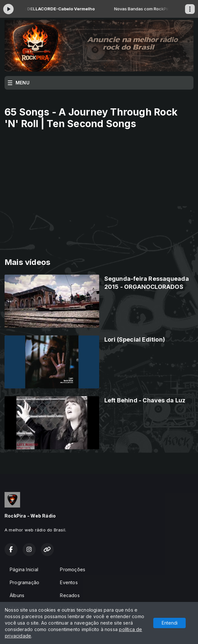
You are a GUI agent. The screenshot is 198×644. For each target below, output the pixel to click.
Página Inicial (24, 569)
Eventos (69, 582)
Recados (70, 595)
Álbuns (17, 595)
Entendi (170, 623)
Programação (24, 582)
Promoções (73, 569)
